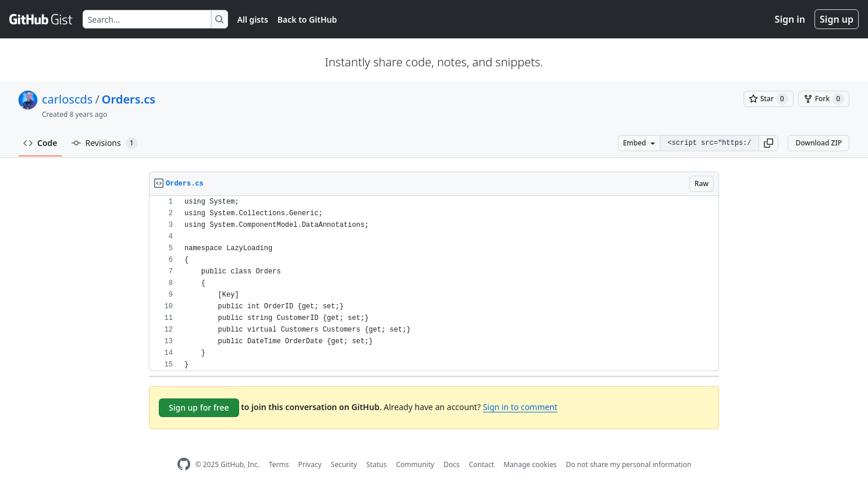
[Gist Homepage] (41, 19)
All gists (253, 19)
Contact (481, 464)
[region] (434, 284)
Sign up (837, 19)
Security (344, 464)
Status (377, 464)
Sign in (790, 19)
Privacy (310, 464)
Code (40, 143)
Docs (451, 464)
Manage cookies (530, 464)
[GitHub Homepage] (184, 464)
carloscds (67, 99)
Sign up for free (199, 407)
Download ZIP (819, 143)
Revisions (105, 143)
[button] (769, 143)
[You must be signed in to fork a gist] (824, 99)
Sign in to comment (520, 407)
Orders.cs (129, 99)
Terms (279, 464)
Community (415, 464)
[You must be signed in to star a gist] (769, 99)
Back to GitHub (307, 19)
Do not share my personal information (629, 464)
